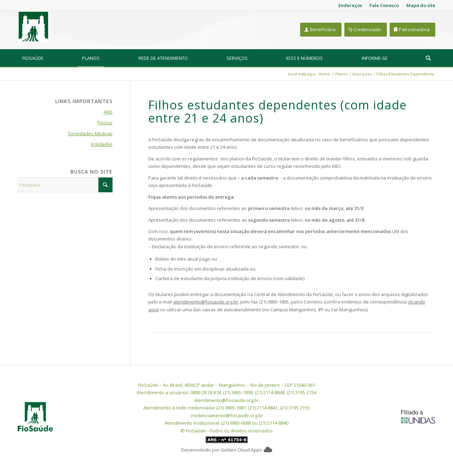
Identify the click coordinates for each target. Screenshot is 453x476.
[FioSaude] (33, 27)
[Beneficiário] (321, 30)
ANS (108, 112)
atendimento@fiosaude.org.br (206, 302)
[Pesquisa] (428, 58)
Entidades (102, 144)
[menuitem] (33, 58)
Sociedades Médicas (90, 134)
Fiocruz (105, 123)
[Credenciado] (366, 30)
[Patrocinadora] (412, 30)
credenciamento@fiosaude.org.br (227, 415)
